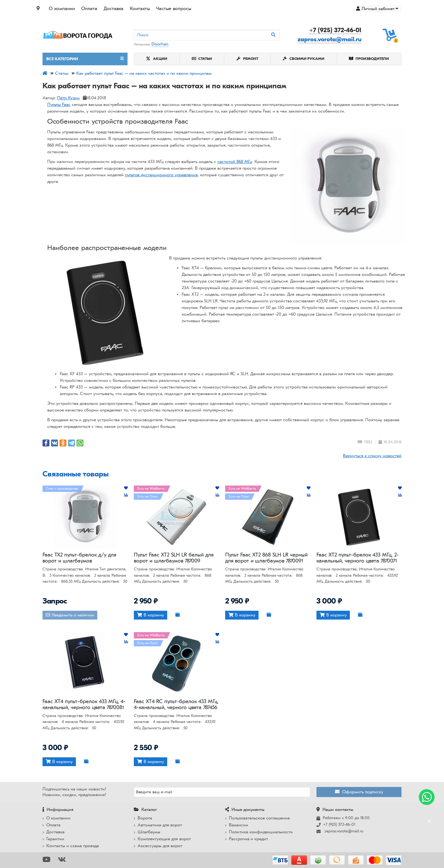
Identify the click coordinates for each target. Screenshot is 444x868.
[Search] (207, 35)
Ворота (143, 818)
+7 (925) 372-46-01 (335, 30)
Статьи (202, 59)
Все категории (85, 59)
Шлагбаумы (147, 832)
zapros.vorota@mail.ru (330, 39)
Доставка (114, 9)
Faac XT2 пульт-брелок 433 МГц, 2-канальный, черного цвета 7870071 (358, 558)
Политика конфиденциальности (259, 832)
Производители (369, 59)
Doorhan (160, 44)
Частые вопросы (174, 9)
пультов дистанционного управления (161, 175)
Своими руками (304, 59)
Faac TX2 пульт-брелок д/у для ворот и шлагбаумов (79, 558)
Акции (157, 59)
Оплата (89, 9)
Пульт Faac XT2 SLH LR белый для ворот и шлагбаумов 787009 (174, 558)
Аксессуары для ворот (158, 846)
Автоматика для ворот (158, 825)
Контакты (140, 9)
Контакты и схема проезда (71, 846)
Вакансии (237, 825)
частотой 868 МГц (235, 162)
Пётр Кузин (68, 98)
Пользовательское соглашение (257, 818)
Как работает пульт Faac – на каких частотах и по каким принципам (144, 73)
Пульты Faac (59, 105)
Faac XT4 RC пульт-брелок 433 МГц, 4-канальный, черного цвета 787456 (176, 704)
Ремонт (247, 59)
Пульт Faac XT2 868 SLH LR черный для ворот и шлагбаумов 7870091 (266, 558)
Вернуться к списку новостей (372, 456)
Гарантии (53, 839)
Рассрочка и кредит (247, 839)
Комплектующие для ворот (162, 839)
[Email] (222, 792)
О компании (62, 9)
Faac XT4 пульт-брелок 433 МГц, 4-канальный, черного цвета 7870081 (84, 704)
